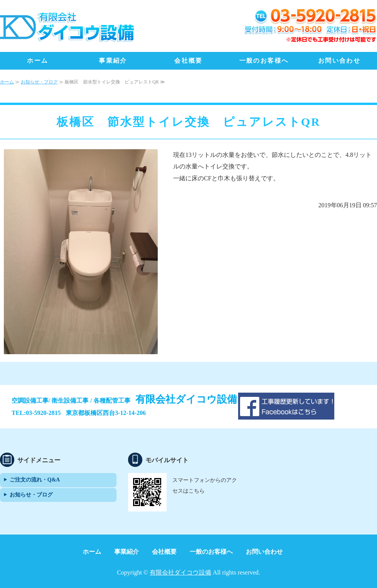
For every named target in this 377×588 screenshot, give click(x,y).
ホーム (38, 61)
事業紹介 (113, 61)
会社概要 (188, 61)
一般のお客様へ (264, 61)
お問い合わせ (339, 61)
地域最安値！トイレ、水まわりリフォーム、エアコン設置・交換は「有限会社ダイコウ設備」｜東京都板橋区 (67, 27)
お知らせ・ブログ (39, 82)
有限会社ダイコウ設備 (180, 572)
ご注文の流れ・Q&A (35, 480)
